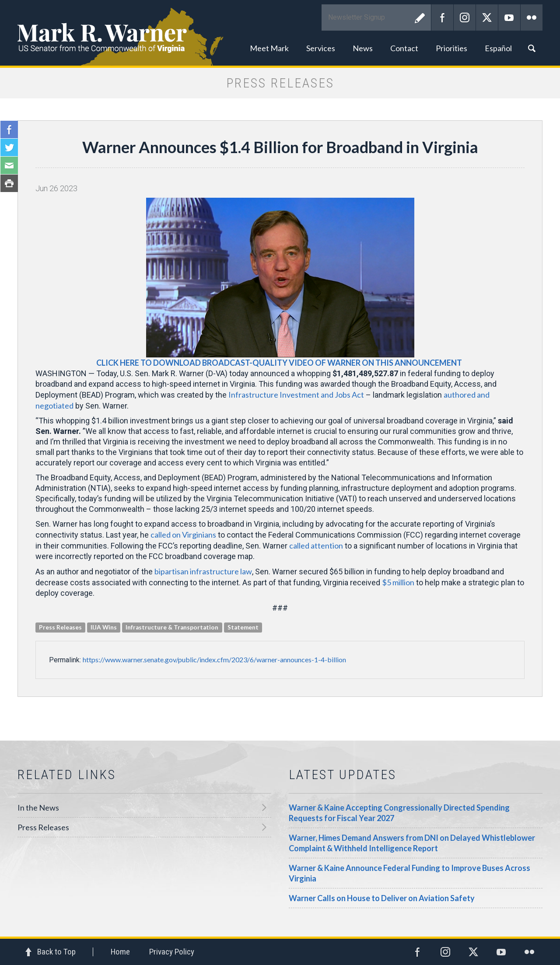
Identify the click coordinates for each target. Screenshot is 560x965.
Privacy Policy (172, 952)
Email (9, 165)
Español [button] (498, 48)
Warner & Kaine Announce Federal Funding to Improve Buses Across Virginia (409, 873)
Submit (420, 17)
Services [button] (321, 48)
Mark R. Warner (280, 33)
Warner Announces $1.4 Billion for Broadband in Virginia (280, 147)
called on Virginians (183, 535)
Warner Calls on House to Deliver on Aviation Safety (382, 898)
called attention (316, 545)
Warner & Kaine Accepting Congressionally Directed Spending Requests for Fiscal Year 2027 (399, 813)
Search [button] (532, 48)
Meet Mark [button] (269, 48)
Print (9, 183)
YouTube (509, 17)
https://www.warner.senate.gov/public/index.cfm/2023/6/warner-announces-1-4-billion (214, 659)
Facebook (442, 17)
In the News (38, 808)
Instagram (465, 17)
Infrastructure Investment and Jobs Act (296, 395)
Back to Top (56, 952)
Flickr (532, 17)
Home (120, 952)
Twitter (487, 17)
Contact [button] (404, 48)
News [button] (363, 48)
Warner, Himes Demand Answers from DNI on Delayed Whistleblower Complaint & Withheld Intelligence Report (412, 843)
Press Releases (43, 827)
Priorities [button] (451, 48)
